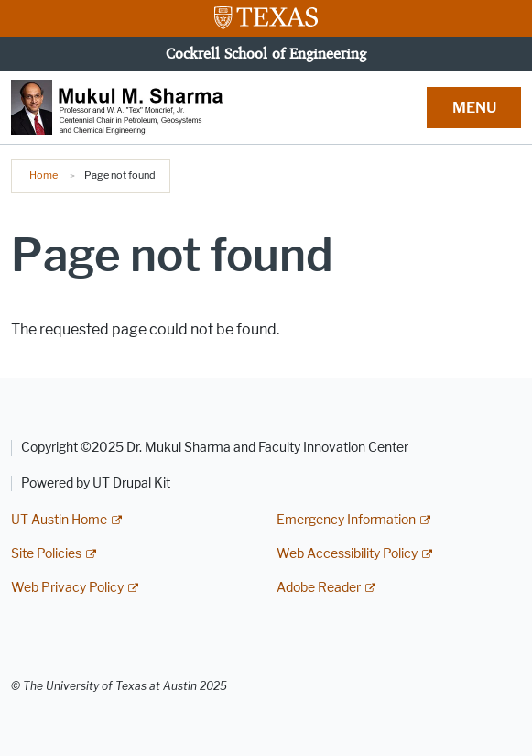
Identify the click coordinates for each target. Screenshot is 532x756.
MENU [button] (474, 108)
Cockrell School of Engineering (266, 53)
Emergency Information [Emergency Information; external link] (346, 520)
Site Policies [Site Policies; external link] (46, 554)
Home (43, 175)
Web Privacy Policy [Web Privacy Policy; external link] (67, 588)
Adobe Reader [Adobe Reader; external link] (319, 588)
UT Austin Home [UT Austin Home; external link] (59, 520)
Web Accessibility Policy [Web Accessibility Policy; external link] (347, 554)
